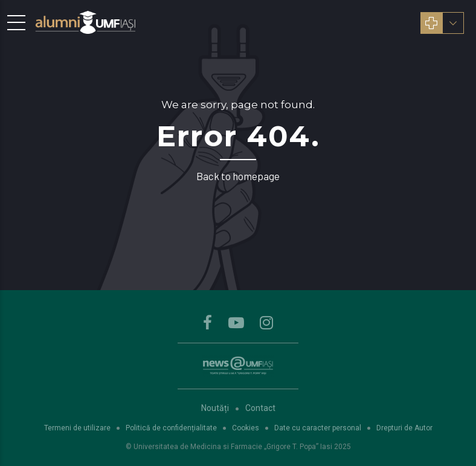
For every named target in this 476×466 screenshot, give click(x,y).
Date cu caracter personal (318, 428)
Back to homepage (238, 176)
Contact (260, 408)
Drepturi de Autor (404, 428)
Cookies (246, 428)
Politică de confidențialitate (171, 428)
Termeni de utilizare (77, 428)
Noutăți (215, 408)
